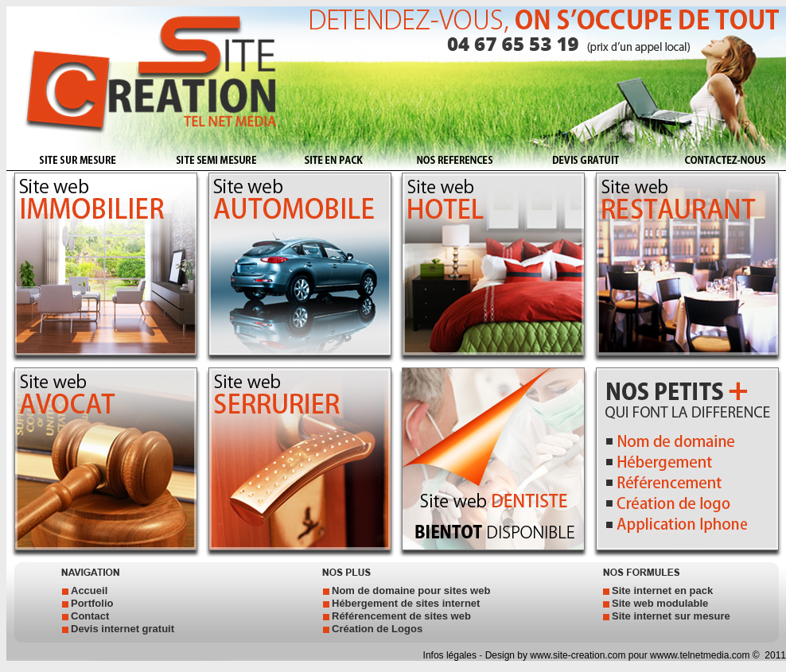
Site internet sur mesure (671, 616)
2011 (774, 655)
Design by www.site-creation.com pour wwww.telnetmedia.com (618, 655)
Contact (90, 616)
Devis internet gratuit (123, 629)
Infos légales (451, 655)
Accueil (89, 590)
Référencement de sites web (401, 616)
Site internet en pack (662, 590)
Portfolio (92, 603)
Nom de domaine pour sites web (411, 590)
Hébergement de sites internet (406, 603)
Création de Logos (377, 629)
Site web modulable (660, 603)
